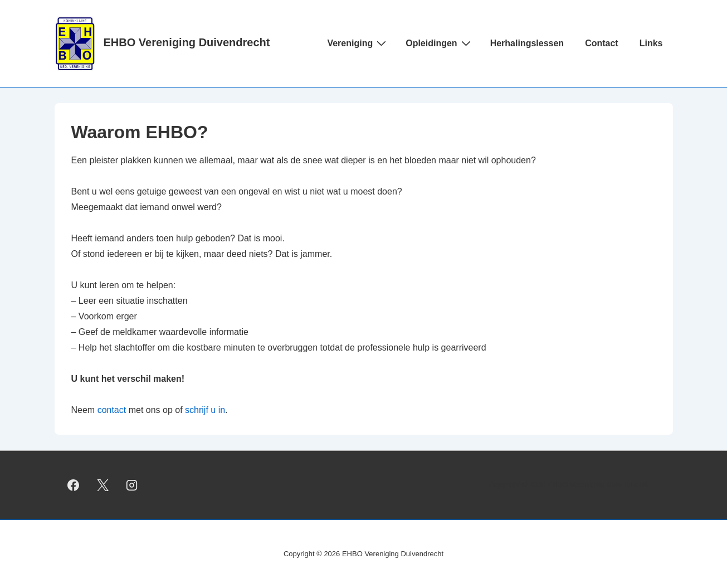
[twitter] (103, 485)
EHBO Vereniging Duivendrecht (187, 42)
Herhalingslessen (527, 43)
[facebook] (74, 485)
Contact (602, 43)
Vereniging (358, 43)
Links (651, 43)
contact (112, 410)
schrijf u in (205, 410)
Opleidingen (439, 43)
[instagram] (132, 485)
